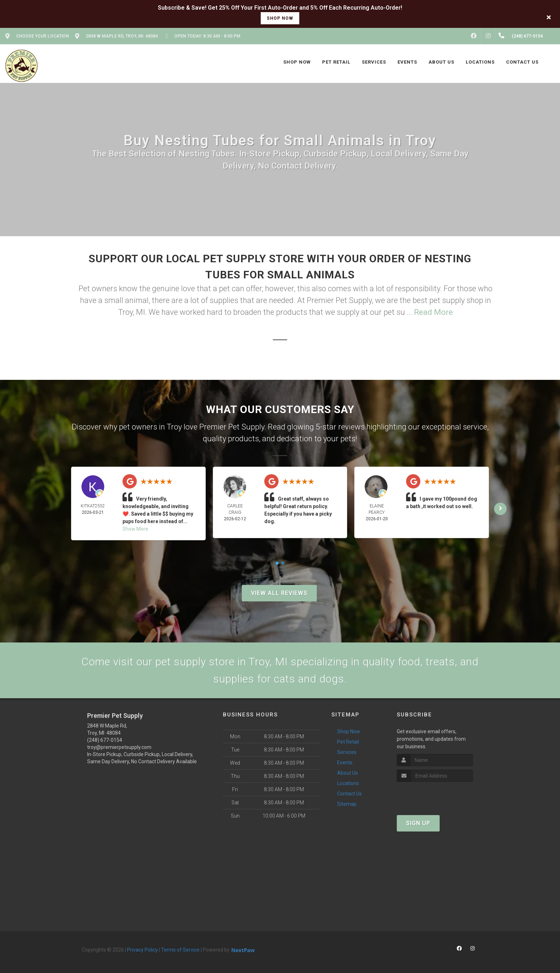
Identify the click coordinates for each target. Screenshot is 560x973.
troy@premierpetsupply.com (119, 747)
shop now (280, 18)
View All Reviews (279, 593)
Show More (135, 529)
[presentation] (435, 795)
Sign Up (418, 823)
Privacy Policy (142, 950)
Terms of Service (180, 950)
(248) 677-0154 (105, 740)
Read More (433, 312)
